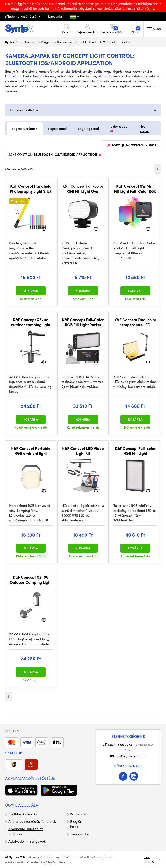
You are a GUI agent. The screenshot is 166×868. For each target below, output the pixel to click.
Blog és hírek (76, 824)
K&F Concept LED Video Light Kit (83, 451)
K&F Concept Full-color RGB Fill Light (135, 451)
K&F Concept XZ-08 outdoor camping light (31, 322)
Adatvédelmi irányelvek (27, 841)
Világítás (47, 42)
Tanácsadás (80, 834)
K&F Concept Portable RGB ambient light (31, 451)
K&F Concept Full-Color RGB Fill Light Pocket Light (83, 322)
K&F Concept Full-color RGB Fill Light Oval (83, 189)
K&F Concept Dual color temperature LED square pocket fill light (135, 322)
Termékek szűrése (24, 110)
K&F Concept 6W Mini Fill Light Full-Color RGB (135, 189)
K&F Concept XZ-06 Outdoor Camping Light (31, 580)
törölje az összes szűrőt (131, 145)
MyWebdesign (57, 862)
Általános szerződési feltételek (32, 821)
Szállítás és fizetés (23, 814)
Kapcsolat (55, 16)
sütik (20, 862)
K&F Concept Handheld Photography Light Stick (31, 189)
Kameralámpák (68, 42)
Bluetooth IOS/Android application (68, 155)
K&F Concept (28, 42)
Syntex (10, 42)
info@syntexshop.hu (131, 756)
